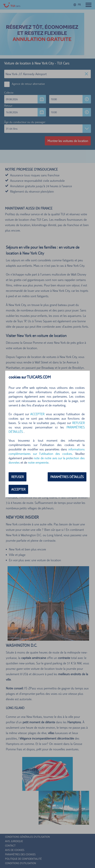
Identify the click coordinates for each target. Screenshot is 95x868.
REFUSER (78, 423)
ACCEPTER (37, 414)
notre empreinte (38, 462)
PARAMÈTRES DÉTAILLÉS (67, 477)
